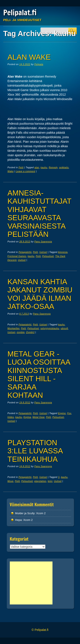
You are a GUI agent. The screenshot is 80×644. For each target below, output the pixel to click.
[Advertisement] (31, 583)
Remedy (53, 167)
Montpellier (14, 328)
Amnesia (63, 252)
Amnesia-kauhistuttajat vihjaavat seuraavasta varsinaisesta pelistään (39, 214)
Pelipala (39, 64)
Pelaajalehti (25, 252)
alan (37, 167)
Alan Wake (29, 57)
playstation (40, 481)
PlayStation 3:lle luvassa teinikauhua (35, 451)
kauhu (44, 167)
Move (10, 481)
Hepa (18, 520)
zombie (21, 332)
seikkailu (64, 167)
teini (50, 481)
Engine (62, 413)
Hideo (11, 417)
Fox (69, 413)
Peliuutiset (48, 256)
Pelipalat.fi (20, 12)
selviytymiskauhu (50, 328)
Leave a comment (25, 171)
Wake (11, 171)
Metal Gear (39, 417)
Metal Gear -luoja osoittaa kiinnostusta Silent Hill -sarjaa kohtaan (39, 375)
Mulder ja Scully (25, 513)
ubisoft (64, 328)
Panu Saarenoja (43, 242)
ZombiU (30, 332)
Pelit (21, 167)
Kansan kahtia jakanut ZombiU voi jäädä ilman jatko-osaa (40, 294)
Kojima (27, 417)
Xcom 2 (41, 513)
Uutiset (43, 252)
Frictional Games (17, 256)
